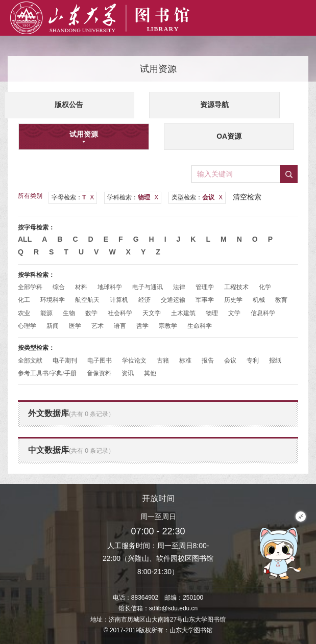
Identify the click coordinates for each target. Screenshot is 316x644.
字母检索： (73, 197)
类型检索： (197, 197)
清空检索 (247, 197)
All (25, 239)
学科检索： (133, 197)
